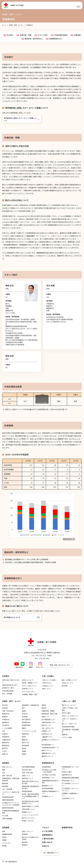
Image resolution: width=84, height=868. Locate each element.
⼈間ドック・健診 (69, 701)
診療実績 (77, 35)
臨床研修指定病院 (8, 808)
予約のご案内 (66, 713)
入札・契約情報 (7, 789)
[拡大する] (69, 539)
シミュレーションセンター (30, 815)
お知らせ (45, 846)
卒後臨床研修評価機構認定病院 (11, 812)
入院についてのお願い (49, 680)
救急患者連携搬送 (48, 788)
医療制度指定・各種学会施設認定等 (11, 779)
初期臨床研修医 (7, 834)
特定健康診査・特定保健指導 (70, 731)
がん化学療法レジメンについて (70, 784)
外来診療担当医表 (61, 35)
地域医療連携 (46, 767)
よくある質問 (47, 831)
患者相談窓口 (47, 835)
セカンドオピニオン (28, 692)
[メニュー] (78, 6)
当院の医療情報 (7, 819)
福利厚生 (25, 842)
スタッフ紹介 (43, 35)
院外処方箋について (68, 781)
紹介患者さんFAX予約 (49, 775)
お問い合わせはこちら (62, 665)
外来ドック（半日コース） (70, 716)
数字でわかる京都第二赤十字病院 (30, 838)
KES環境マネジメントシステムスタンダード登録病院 (11, 804)
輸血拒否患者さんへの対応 (30, 806)
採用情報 (6, 827)
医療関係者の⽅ (48, 763)
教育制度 (25, 834)
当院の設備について (28, 809)
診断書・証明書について (30, 683)
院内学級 (65, 686)
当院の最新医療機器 (28, 767)
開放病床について (48, 786)
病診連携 (5, 786)
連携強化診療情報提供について (51, 792)
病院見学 (25, 845)
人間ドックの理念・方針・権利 (70, 709)
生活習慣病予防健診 (68, 727)
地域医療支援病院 (8, 797)
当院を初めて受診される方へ (11, 681)
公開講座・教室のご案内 (30, 694)
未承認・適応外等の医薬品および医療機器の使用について (30, 796)
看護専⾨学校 (67, 827)
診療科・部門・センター (12, 701)
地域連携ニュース (48, 796)
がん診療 (5, 816)
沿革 (4, 773)
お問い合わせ (47, 842)
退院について (46, 689)
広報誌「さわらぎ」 (28, 821)
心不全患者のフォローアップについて (70, 789)
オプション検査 (67, 737)
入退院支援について (68, 798)
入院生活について (48, 686)
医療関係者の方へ (56, 39)
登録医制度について (48, 778)
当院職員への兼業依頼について (70, 794)
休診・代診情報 (7, 694)
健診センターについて (69, 705)
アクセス (45, 827)
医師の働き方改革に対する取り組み (30, 782)
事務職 (4, 846)
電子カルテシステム (28, 818)
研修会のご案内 (67, 772)
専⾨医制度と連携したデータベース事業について (20, 119)
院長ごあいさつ (7, 767)
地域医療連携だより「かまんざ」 (70, 768)
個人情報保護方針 (11, 862)
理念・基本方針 (7, 776)
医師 (4, 831)
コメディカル (6, 843)
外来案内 (6, 676)
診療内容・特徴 (26, 35)
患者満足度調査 (27, 791)
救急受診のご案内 (8, 688)
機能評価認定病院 (8, 800)
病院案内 (6, 763)
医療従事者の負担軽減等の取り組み (30, 787)
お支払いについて (28, 680)
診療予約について (28, 689)
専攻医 (4, 837)
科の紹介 (10, 35)
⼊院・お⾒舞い (48, 676)
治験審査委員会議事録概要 (70, 778)
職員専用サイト (53, 853)
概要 (4, 770)
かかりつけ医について (29, 686)
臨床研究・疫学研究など (34, 39)
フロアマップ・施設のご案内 (11, 793)
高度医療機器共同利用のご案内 (51, 782)
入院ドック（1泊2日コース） (70, 720)
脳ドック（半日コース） (70, 724)
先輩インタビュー (28, 831)
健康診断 (65, 734)
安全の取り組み (27, 770)
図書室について (27, 812)
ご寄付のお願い (48, 839)
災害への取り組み (28, 773)
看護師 (4, 840)
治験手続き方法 (67, 775)
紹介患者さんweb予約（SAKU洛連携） (49, 771)
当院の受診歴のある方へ (10, 685)
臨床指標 (5, 783)
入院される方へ (47, 683)
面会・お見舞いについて (70, 680)
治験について (26, 776)
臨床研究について (28, 778)
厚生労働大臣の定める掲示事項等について (30, 802)
